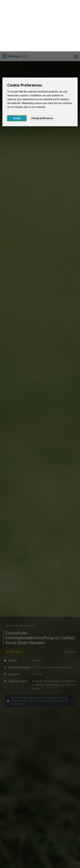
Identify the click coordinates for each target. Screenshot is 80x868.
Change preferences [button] (42, 67)
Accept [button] (17, 67)
